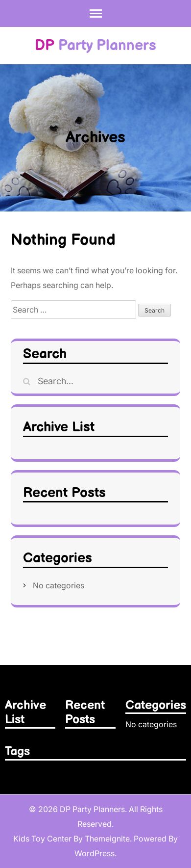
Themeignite (107, 839)
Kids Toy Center (42, 839)
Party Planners (95, 46)
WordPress (95, 853)
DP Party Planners (92, 809)
